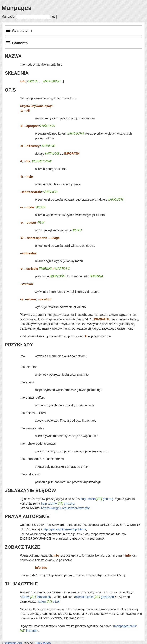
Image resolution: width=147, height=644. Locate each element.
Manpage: (8, 17)
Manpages (16, 8)
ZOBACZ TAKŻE (22, 547)
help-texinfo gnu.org (58, 503)
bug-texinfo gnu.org (97, 499)
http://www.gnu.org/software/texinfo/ (65, 508)
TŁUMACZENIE (21, 584)
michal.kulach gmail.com (95, 597)
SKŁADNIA (17, 73)
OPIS (10, 90)
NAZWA (13, 56)
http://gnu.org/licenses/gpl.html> (64, 529)
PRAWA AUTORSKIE (27, 516)
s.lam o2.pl (49, 602)
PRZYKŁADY (19, 345)
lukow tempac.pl (36, 597)
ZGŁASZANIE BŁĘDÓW (30, 490)
